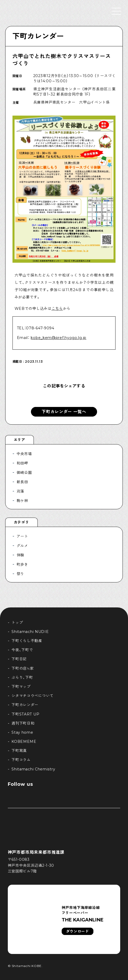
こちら (57, 309)
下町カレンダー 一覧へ (64, 412)
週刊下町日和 (23, 723)
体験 (20, 555)
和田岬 (22, 463)
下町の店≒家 (23, 668)
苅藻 (20, 491)
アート (22, 536)
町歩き (22, 564)
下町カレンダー (38, 36)
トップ (17, 623)
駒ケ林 (22, 501)
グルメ (22, 546)
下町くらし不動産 (27, 641)
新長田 (22, 482)
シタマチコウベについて (33, 696)
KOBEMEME (24, 742)
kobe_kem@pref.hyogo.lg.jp (59, 338)
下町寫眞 (19, 751)
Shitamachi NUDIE (30, 632)
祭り (20, 574)
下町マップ (21, 687)
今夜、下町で (22, 650)
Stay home (22, 732)
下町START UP (25, 714)
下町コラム (21, 760)
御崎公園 (24, 473)
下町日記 (19, 659)
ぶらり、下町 (22, 677)
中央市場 (24, 454)
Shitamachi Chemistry (33, 769)
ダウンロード (78, 931)
